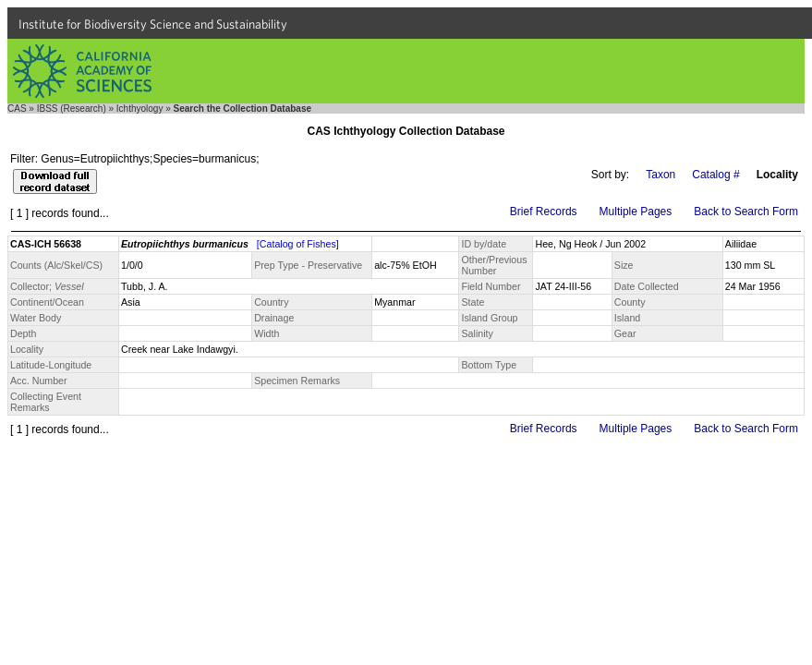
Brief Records (544, 212)
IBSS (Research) (72, 109)
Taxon (661, 175)
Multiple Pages (636, 212)
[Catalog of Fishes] (298, 244)
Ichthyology (140, 109)
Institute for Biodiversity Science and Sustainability (153, 24)
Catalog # (715, 175)
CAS (17, 109)
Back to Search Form (746, 212)
